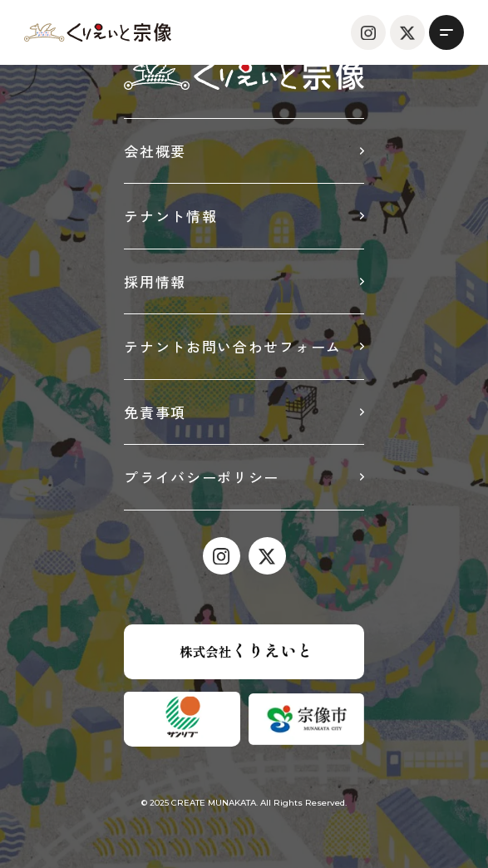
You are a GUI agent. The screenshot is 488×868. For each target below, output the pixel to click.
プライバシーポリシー (202, 477)
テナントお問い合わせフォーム (233, 346)
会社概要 (155, 151)
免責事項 (155, 412)
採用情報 (155, 281)
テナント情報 (170, 216)
